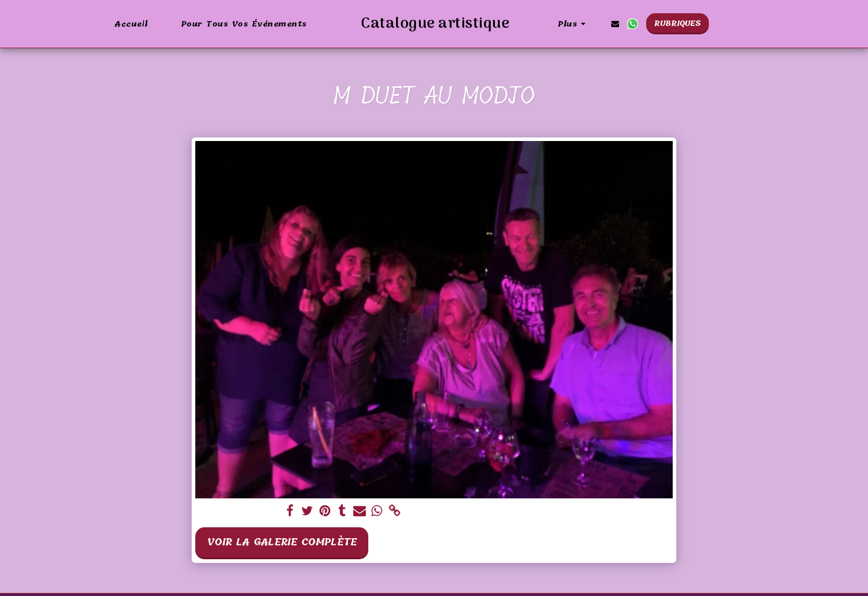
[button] (646, 24)
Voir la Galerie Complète (282, 542)
